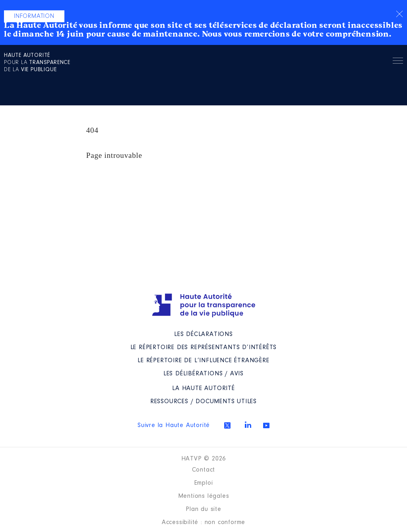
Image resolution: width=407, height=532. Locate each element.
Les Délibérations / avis (203, 374)
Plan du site (203, 509)
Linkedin (248, 425)
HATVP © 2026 (204, 459)
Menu (398, 62)
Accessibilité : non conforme (203, 522)
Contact (204, 470)
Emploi (204, 483)
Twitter (227, 425)
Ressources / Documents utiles (203, 402)
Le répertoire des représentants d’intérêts (204, 348)
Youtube (266, 425)
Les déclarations (203, 334)
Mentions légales (204, 496)
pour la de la (37, 63)
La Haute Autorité (203, 388)
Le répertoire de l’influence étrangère (203, 361)
